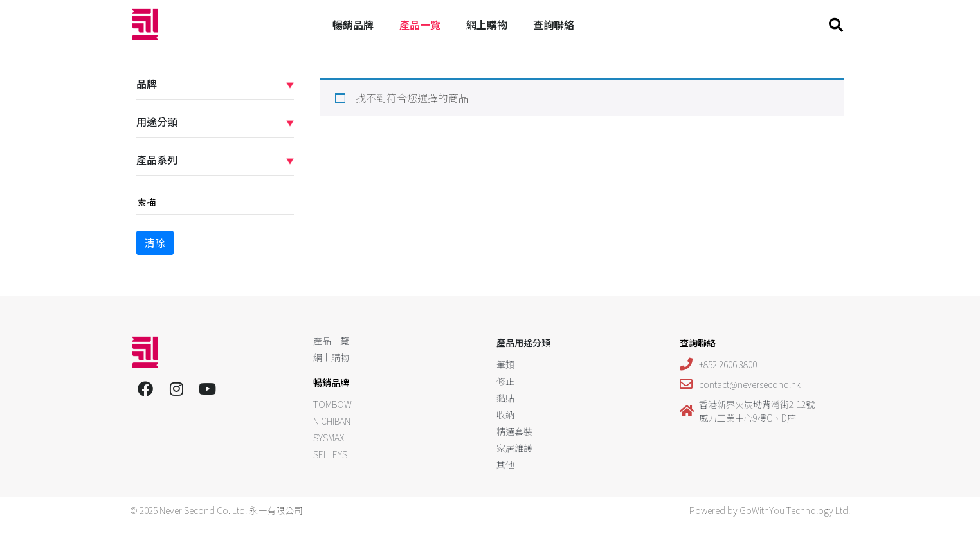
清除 (155, 243)
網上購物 (487, 24)
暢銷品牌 (353, 24)
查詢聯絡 (554, 24)
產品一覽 (420, 24)
